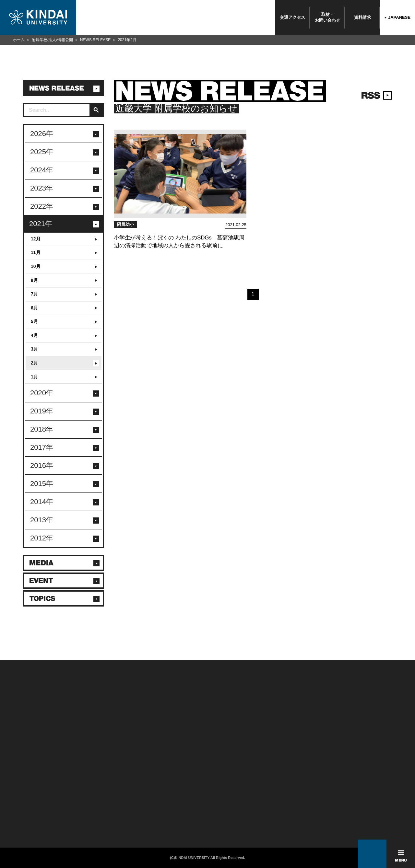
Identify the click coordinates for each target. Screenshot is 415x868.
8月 (34, 280)
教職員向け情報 (89, 805)
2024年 (42, 170)
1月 (34, 377)
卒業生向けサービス (93, 797)
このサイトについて (165, 780)
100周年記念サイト (24, 822)
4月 (34, 335)
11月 (36, 252)
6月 (34, 308)
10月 (36, 266)
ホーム (19, 40)
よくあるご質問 (21, 814)
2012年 (42, 538)
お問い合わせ (19, 788)
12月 (36, 239)
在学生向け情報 (89, 780)
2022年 (42, 206)
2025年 (42, 152)
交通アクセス (292, 17)
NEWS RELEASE (95, 40)
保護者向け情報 (89, 788)
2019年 (42, 411)
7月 (34, 294)
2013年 (42, 520)
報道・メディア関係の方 (29, 797)
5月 (34, 321)
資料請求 (362, 17)
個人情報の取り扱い (165, 788)
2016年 (42, 465)
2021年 (41, 224)
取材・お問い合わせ (327, 17)
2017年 (42, 447)
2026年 (42, 134)
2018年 (42, 429)
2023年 (42, 188)
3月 (34, 349)
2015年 (42, 484)
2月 (34, 363)
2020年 (42, 393)
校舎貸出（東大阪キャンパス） (103, 822)
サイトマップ (159, 797)
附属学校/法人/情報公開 (52, 40)
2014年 (42, 502)
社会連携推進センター (95, 814)
